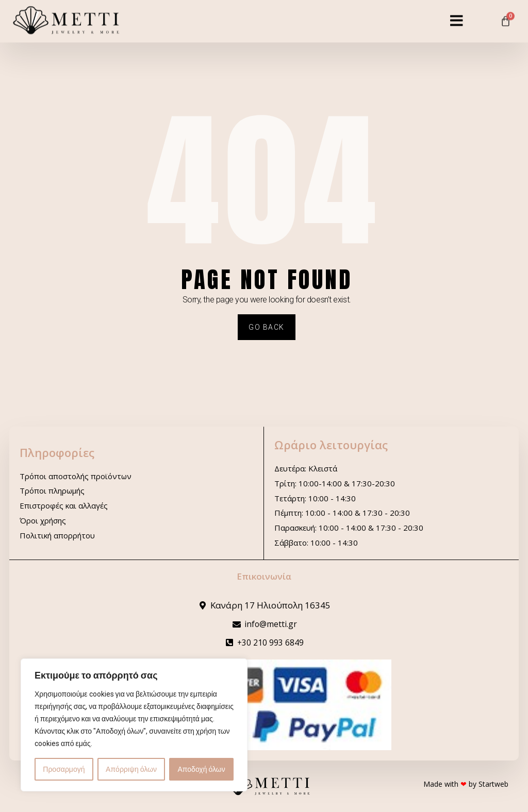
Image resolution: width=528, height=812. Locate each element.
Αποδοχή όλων (202, 769)
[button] (457, 15)
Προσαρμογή (64, 769)
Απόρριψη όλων (131, 769)
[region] (134, 725)
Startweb (493, 784)
